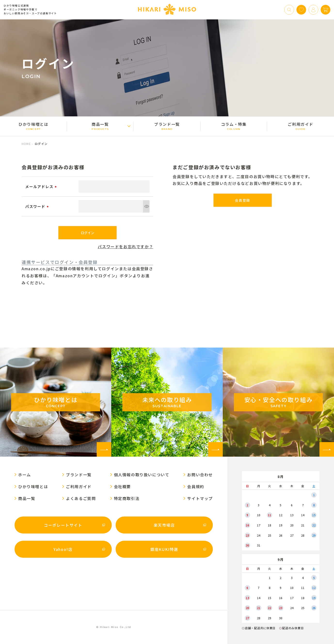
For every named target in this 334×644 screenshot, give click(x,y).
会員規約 (196, 486)
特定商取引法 (127, 498)
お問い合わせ (200, 475)
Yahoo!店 (63, 549)
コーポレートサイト (63, 525)
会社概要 (122, 486)
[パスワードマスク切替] (146, 206)
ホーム (25, 475)
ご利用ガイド (301, 126)
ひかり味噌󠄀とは (33, 126)
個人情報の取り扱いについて (142, 475)
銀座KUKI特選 (164, 549)
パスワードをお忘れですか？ (125, 246)
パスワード (38, 206)
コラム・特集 (234, 126)
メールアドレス (42, 187)
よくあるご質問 (81, 498)
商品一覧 (100, 126)
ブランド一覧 (167, 126)
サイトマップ (200, 498)
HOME (26, 144)
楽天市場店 (164, 525)
